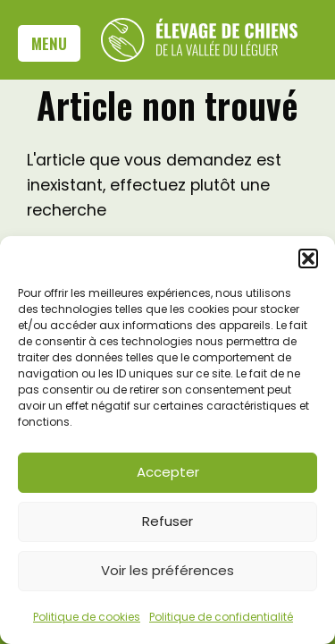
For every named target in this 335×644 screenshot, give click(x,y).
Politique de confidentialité (221, 617)
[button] (308, 258)
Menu (49, 43)
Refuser (167, 521)
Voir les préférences (167, 570)
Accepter (168, 472)
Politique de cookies (87, 617)
